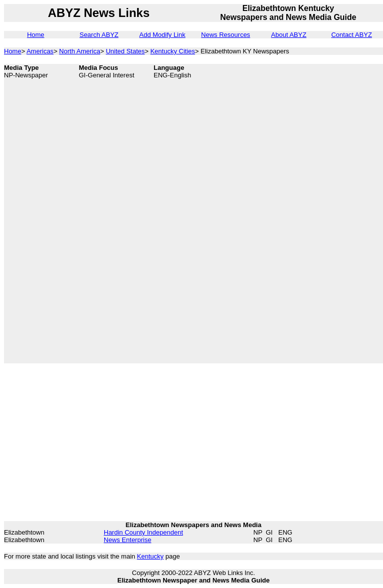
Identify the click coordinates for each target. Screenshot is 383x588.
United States (125, 51)
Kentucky (150, 556)
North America (80, 51)
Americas (40, 51)
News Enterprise (127, 540)
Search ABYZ (99, 35)
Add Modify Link (162, 35)
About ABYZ (289, 35)
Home (36, 35)
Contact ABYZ (352, 35)
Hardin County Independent (143, 532)
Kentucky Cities (173, 51)
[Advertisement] (313, 214)
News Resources (225, 35)
